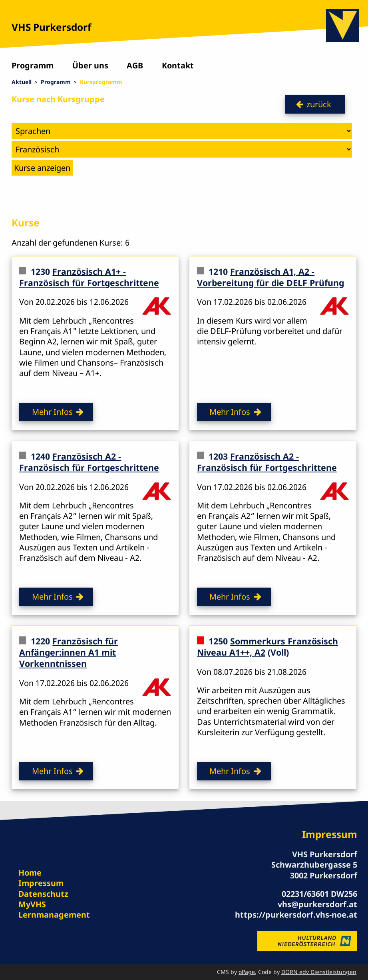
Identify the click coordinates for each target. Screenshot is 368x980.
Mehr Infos (52, 412)
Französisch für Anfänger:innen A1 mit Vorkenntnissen (69, 652)
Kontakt (178, 65)
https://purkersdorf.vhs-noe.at (296, 915)
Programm (33, 65)
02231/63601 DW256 (319, 894)
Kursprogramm (101, 82)
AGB (135, 65)
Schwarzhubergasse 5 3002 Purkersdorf (314, 870)
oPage (247, 972)
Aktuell (22, 82)
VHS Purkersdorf (51, 27)
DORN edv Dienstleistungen (319, 972)
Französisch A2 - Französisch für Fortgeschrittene (89, 461)
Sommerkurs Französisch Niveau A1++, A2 (268, 647)
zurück (319, 104)
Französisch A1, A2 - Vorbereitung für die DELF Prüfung (271, 277)
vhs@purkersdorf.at (317, 904)
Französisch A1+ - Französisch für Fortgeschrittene (89, 277)
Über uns (90, 65)
